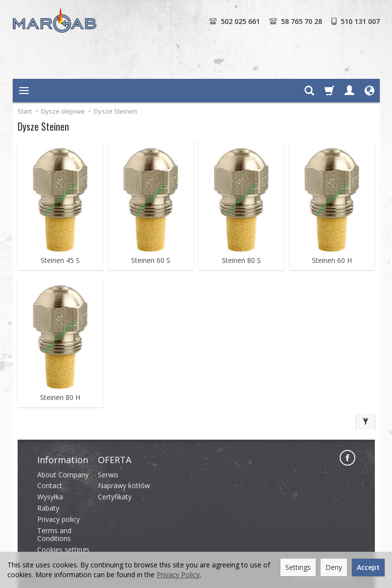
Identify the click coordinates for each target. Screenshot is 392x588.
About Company (63, 475)
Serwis (108, 475)
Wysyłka (50, 497)
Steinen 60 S (151, 260)
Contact (50, 485)
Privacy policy (58, 519)
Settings (298, 567)
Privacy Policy (178, 575)
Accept (368, 567)
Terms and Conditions (54, 535)
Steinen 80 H (60, 398)
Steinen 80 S (241, 260)
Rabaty (48, 508)
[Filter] (366, 422)
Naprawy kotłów (124, 485)
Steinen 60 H (332, 260)
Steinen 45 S (60, 260)
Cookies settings (63, 550)
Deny (334, 567)
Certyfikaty (115, 497)
